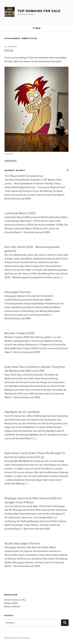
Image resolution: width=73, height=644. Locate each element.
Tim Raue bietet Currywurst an (24, 176)
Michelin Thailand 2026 (20, 333)
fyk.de (9, 50)
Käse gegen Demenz (18, 292)
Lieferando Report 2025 (20, 213)
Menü (37, 28)
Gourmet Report (15, 170)
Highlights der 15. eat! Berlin (22, 412)
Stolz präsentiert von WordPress (17, 638)
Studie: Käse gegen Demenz (22, 543)
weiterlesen (11, 160)
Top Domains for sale (39, 11)
